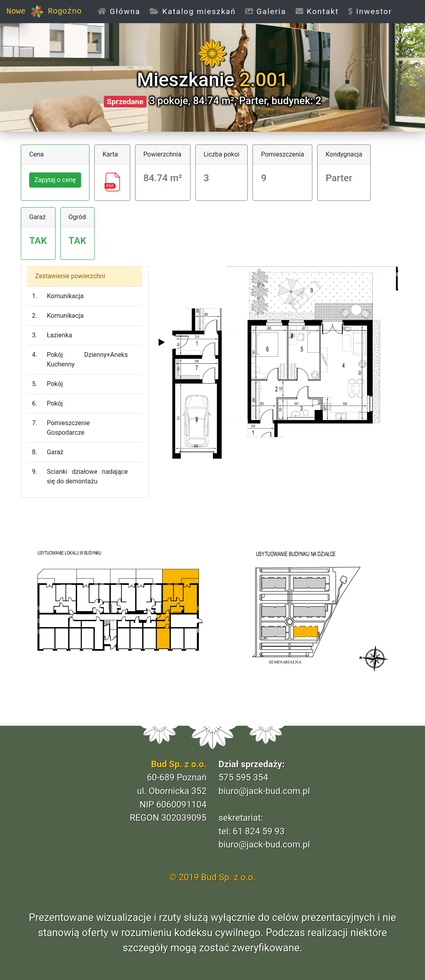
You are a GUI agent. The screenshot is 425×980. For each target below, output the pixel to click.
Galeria (266, 11)
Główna (121, 11)
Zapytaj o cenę (55, 180)
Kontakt (317, 11)
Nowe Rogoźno (44, 12)
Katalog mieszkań (193, 11)
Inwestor (370, 11)
